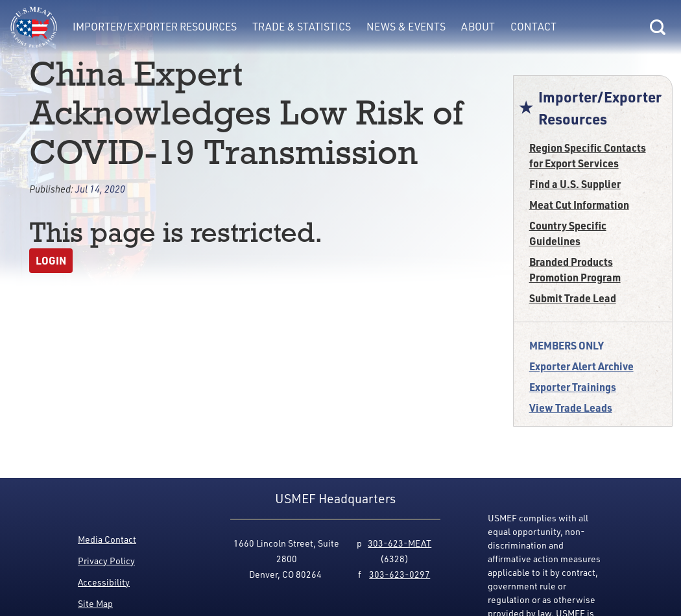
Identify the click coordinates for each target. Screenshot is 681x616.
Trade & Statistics (302, 26)
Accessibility (104, 582)
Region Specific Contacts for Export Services (588, 155)
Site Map (95, 603)
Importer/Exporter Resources (155, 26)
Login (51, 260)
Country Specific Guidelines (568, 233)
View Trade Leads (571, 408)
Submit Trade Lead (573, 298)
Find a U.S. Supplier (575, 184)
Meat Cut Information (579, 205)
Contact (533, 26)
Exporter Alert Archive (581, 366)
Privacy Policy (106, 561)
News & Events (406, 26)
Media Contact (107, 539)
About (478, 26)
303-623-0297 (400, 574)
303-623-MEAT (400, 543)
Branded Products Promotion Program (575, 269)
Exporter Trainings (573, 387)
